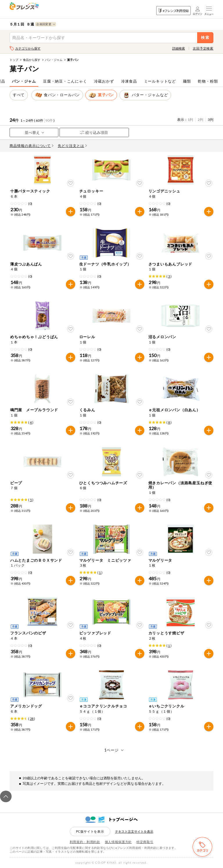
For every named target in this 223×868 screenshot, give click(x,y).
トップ (14, 60)
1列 (190, 120)
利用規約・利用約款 (85, 842)
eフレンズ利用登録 (173, 11)
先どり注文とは (72, 146)
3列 (211, 120)
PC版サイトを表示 (90, 831)
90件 (49, 120)
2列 (200, 120)
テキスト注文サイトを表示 (134, 831)
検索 (205, 38)
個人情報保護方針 (118, 842)
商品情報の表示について (32, 146)
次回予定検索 (203, 48)
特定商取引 (145, 842)
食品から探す (32, 60)
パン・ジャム (54, 60)
